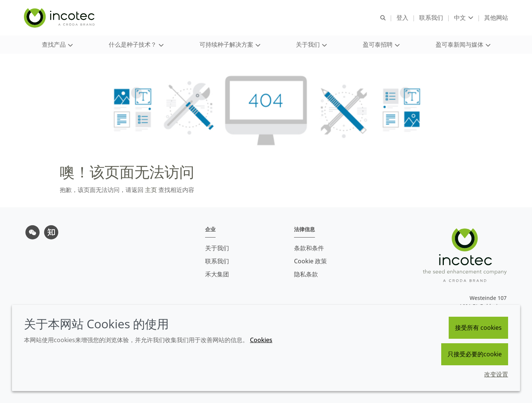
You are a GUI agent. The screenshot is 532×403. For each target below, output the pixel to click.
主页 (150, 190)
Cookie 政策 (310, 261)
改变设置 (496, 374)
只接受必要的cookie (475, 354)
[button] (57, 45)
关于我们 (217, 248)
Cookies (261, 340)
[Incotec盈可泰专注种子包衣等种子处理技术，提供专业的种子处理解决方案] (60, 18)
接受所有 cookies (478, 328)
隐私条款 (306, 274)
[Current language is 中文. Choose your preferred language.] (464, 18)
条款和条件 (309, 248)
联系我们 (217, 261)
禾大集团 (217, 274)
